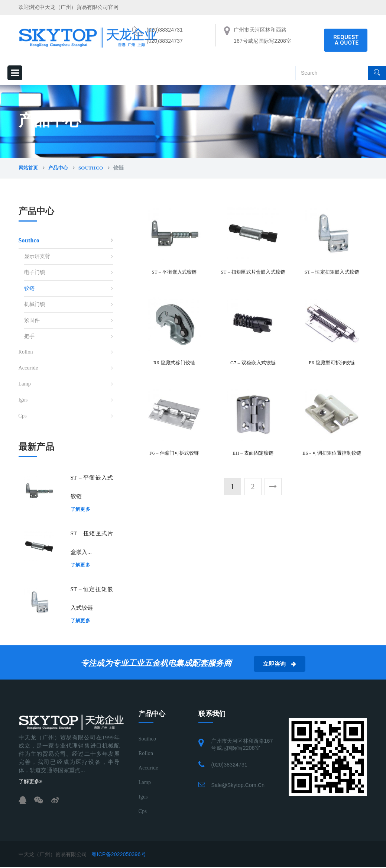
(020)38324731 (229, 765)
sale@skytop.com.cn (238, 785)
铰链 (29, 288)
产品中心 (58, 168)
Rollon (26, 352)
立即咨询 (290, 664)
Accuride (28, 368)
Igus (23, 400)
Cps (23, 416)
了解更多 (81, 509)
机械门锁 (35, 304)
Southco (91, 168)
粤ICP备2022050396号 (119, 854)
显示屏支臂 (37, 256)
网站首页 (28, 168)
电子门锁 (35, 272)
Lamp (25, 384)
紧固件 (32, 320)
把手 (29, 336)
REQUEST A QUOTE (346, 40)
